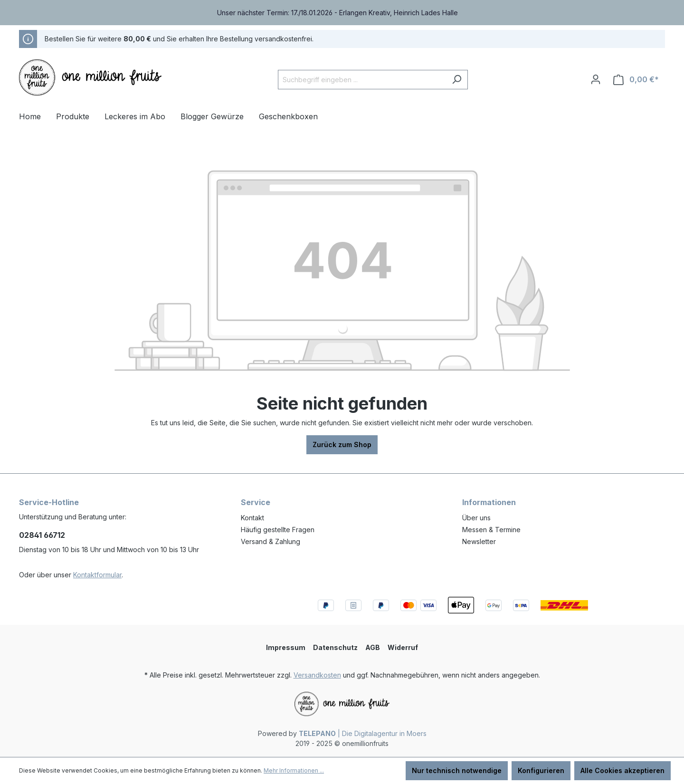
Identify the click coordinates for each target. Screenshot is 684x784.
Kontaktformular (97, 575)
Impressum (286, 647)
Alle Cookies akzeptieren (622, 770)
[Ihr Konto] (596, 79)
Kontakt (252, 518)
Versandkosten (317, 675)
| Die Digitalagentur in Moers (363, 733)
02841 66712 (42, 535)
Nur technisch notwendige (457, 770)
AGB (373, 647)
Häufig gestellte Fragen (278, 530)
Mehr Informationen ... (294, 770)
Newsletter (479, 541)
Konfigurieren (541, 770)
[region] (342, 13)
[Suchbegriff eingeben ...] (362, 80)
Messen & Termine (491, 530)
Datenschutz (335, 647)
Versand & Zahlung (271, 541)
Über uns (476, 518)
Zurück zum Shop (342, 445)
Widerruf (403, 647)
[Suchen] (457, 80)
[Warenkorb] (636, 80)
